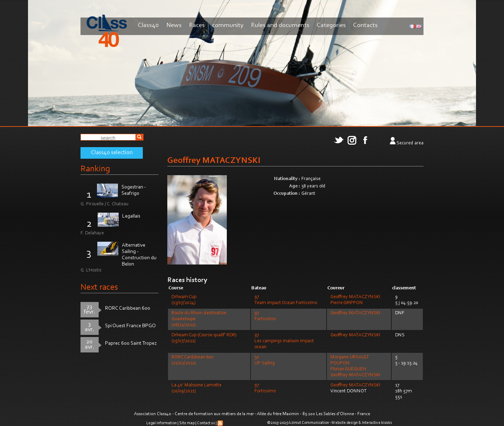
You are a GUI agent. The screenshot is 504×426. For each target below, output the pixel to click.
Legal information (162, 423)
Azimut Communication (309, 423)
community (228, 25)
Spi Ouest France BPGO (130, 326)
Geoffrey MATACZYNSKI (355, 297)
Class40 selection (112, 153)
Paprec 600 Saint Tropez (131, 343)
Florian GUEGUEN (348, 369)
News (174, 25)
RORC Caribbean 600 (128, 308)
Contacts (365, 25)
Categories (331, 25)
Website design (345, 423)
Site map (187, 423)
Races (197, 25)
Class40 (148, 25)
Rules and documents (280, 25)
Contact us (206, 423)
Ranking (95, 169)
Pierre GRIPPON (347, 303)
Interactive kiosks (377, 423)
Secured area (410, 143)
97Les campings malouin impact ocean (284, 341)
